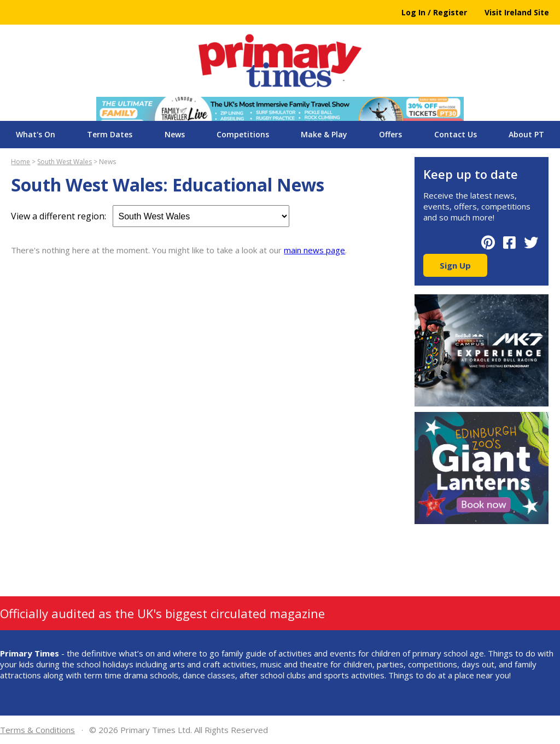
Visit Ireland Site (517, 12)
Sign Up (455, 265)
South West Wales (65, 162)
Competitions (243, 134)
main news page (314, 250)
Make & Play (324, 134)
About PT (526, 134)
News (175, 134)
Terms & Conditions (37, 730)
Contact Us (456, 134)
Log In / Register (434, 12)
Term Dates (110, 134)
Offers (390, 134)
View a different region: (150, 216)
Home (21, 162)
